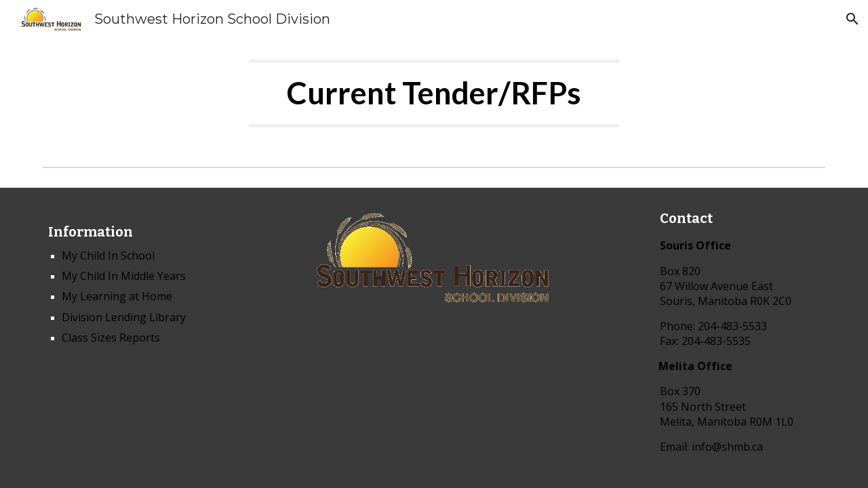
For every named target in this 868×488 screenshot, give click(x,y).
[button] (852, 19)
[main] (434, 100)
